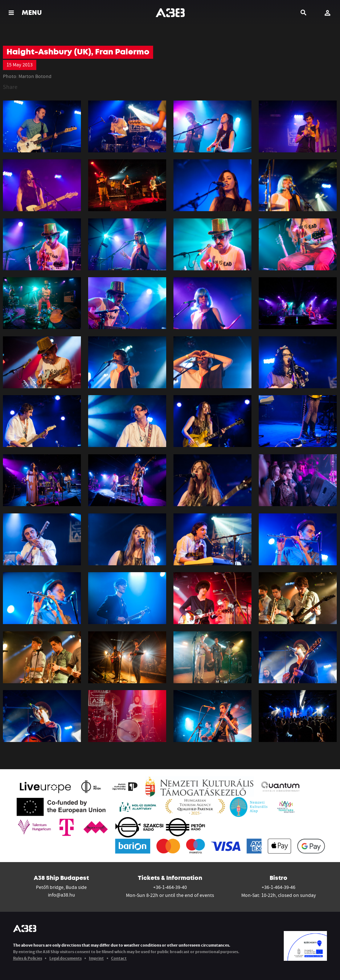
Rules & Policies (28, 958)
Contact (119, 958)
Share (10, 87)
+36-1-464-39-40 (170, 887)
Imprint (96, 958)
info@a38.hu (62, 895)
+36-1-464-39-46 (278, 887)
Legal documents (65, 958)
